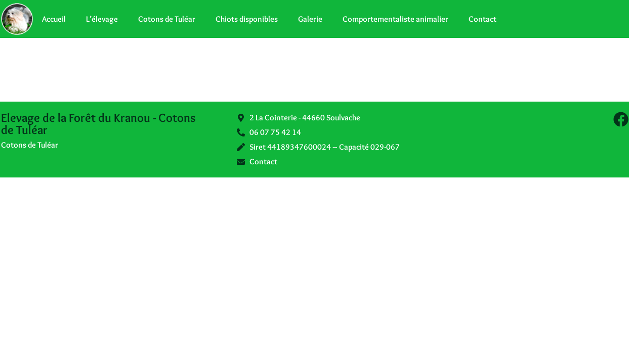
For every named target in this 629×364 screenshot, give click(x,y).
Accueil (54, 19)
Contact (483, 19)
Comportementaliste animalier (395, 19)
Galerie (310, 19)
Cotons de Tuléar (167, 19)
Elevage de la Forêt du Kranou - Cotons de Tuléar (98, 124)
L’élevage (102, 19)
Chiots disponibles (247, 19)
